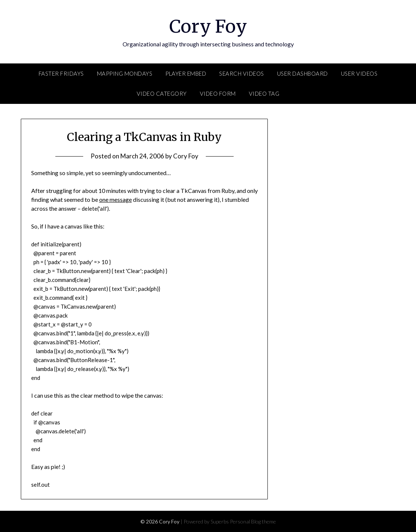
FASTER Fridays (61, 73)
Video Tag (264, 93)
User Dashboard (303, 73)
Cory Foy (208, 26)
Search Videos (242, 73)
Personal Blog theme (253, 521)
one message (116, 199)
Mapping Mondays (125, 73)
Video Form (218, 93)
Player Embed (186, 73)
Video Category (162, 93)
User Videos (359, 73)
